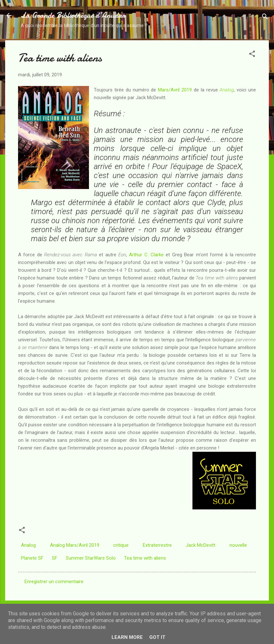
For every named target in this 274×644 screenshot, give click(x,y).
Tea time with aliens (145, 558)
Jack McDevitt (201, 545)
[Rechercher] (265, 18)
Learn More (127, 637)
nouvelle (238, 545)
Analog (227, 90)
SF (55, 558)
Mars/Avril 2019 (175, 90)
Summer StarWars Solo (91, 558)
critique (121, 545)
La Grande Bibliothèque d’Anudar (73, 15)
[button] (252, 55)
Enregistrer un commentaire (54, 582)
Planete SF (32, 558)
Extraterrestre (157, 545)
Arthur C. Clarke (146, 255)
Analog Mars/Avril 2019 (75, 545)
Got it (157, 637)
